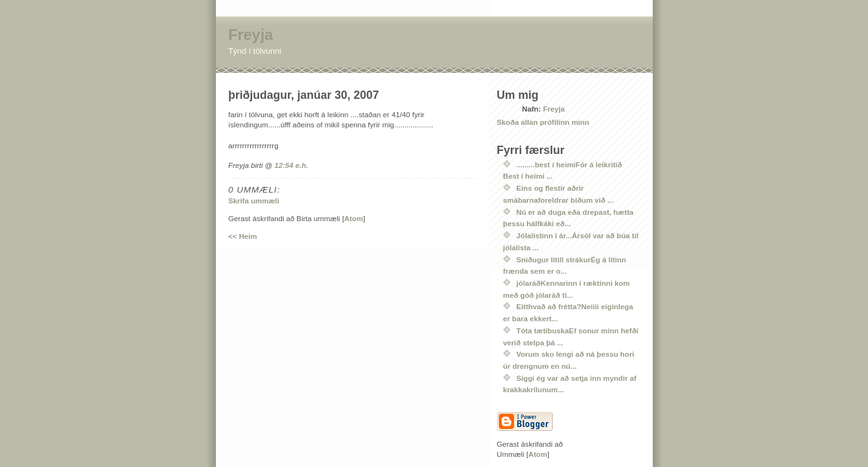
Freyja (251, 35)
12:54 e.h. (291, 165)
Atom (354, 218)
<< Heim (243, 236)
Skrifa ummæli (254, 201)
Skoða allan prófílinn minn (543, 122)
